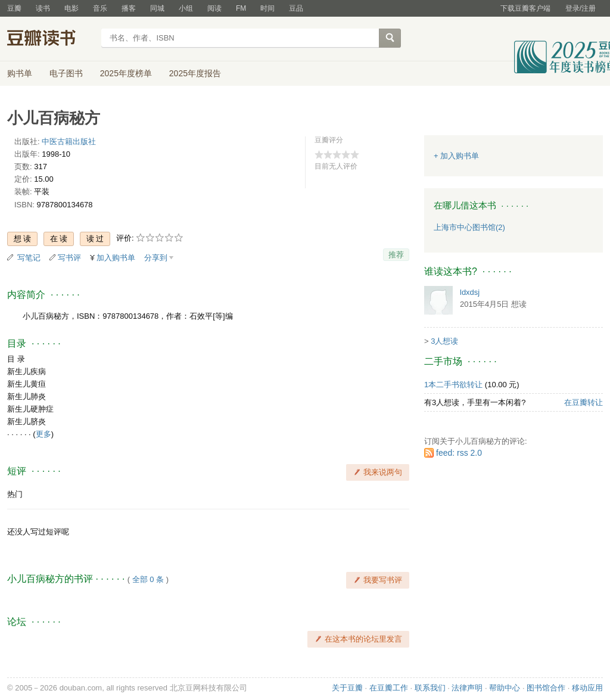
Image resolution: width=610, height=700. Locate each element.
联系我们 (430, 688)
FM (241, 8)
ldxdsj (470, 292)
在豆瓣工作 (389, 688)
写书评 (69, 258)
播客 (129, 8)
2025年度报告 (195, 73)
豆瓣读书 (50, 39)
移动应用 (587, 688)
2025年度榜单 (126, 73)
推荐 (396, 255)
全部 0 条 (148, 579)
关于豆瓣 (347, 688)
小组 (186, 8)
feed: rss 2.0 (459, 453)
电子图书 (66, 73)
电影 (71, 8)
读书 (43, 8)
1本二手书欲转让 (453, 385)
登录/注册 (581, 8)
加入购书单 (116, 258)
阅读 (214, 8)
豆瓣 (14, 8)
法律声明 (467, 688)
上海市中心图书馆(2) (469, 227)
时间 (267, 8)
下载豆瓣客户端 (525, 8)
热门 (15, 494)
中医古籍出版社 (69, 141)
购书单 (20, 73)
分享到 (156, 258)
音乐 (100, 8)
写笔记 (29, 258)
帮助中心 (505, 688)
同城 (157, 8)
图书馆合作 (546, 688)
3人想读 (444, 341)
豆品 (296, 8)
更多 (43, 434)
